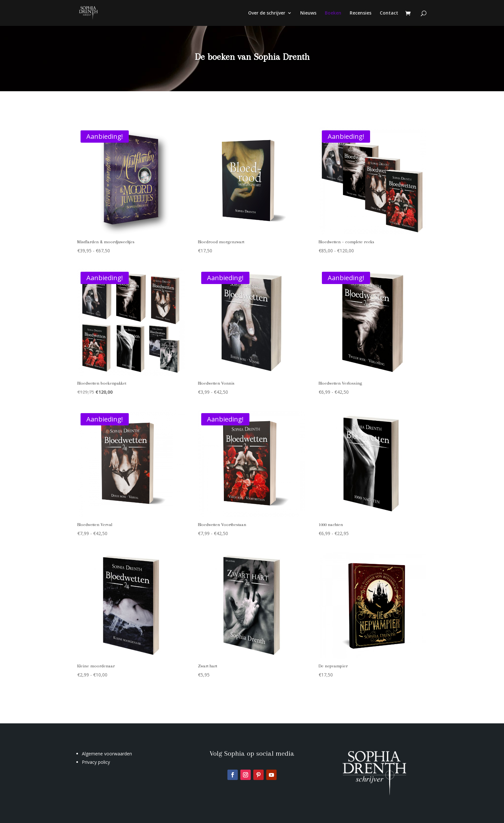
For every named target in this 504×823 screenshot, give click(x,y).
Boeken (333, 13)
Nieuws (308, 13)
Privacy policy (96, 762)
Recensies (361, 13)
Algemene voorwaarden (107, 754)
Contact (389, 13)
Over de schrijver (267, 13)
